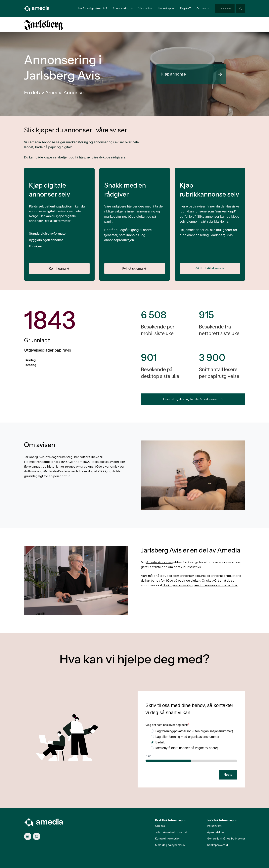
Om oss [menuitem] (160, 826)
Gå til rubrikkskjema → (210, 268)
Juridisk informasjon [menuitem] (222, 820)
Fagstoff (185, 8)
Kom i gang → (59, 268)
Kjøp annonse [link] (191, 74)
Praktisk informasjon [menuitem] (171, 820)
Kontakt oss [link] (225, 8)
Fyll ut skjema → (134, 268)
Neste (228, 775)
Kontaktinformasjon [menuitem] (168, 839)
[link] (37, 8)
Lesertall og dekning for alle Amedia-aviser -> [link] (193, 399)
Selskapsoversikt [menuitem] (218, 845)
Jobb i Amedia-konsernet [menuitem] (171, 832)
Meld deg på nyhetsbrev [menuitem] (170, 845)
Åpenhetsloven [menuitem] (217, 832)
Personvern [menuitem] (214, 826)
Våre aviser (146, 8)
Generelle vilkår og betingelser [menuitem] (226, 839)
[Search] (241, 9)
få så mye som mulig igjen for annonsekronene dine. (200, 585)
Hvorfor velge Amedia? (92, 8)
